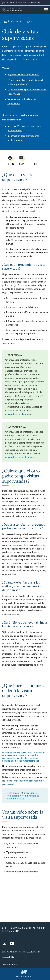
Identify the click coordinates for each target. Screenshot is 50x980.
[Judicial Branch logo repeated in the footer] (25, 951)
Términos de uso (10, 964)
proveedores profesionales (19, 414)
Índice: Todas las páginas (18, 22)
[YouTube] (12, 944)
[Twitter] (4, 944)
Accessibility (8, 957)
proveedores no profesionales (20, 457)
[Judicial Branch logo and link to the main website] (25, 3)
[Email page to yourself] (22, 161)
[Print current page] (10, 161)
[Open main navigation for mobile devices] (46, 10)
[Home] (22, 10)
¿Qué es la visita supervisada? (24, 74)
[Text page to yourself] (34, 161)
